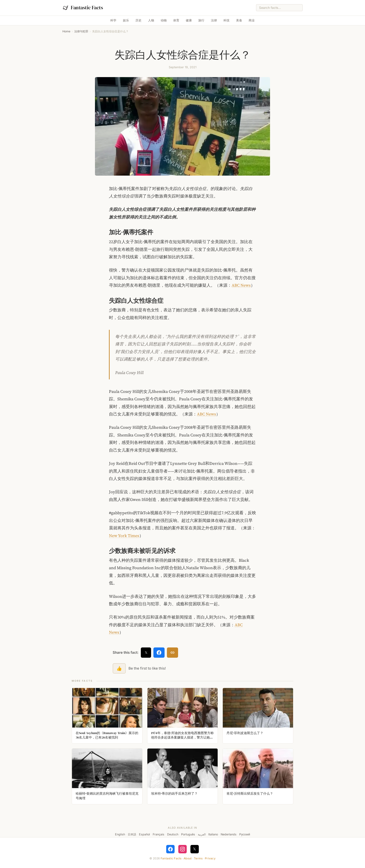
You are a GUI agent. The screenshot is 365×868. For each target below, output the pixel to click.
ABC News (241, 285)
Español (144, 834)
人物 (151, 20)
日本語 (132, 834)
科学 (113, 20)
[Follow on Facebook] (170, 849)
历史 (139, 20)
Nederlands (229, 834)
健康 (189, 20)
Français (159, 834)
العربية (202, 834)
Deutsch (173, 834)
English (120, 834)
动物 (164, 20)
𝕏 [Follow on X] (194, 849)
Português (188, 834)
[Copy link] (172, 653)
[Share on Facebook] (159, 653)
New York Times (124, 536)
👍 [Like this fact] (119, 668)
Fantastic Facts (171, 858)
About (188, 858)
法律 (214, 20)
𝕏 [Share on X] (146, 652)
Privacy (210, 858)
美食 (239, 20)
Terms (198, 858)
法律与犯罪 (81, 31)
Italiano (213, 834)
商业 (252, 20)
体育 (176, 20)
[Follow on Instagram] (182, 849)
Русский (245, 834)
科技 (226, 20)
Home (66, 31)
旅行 (201, 20)
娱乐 (126, 20)
